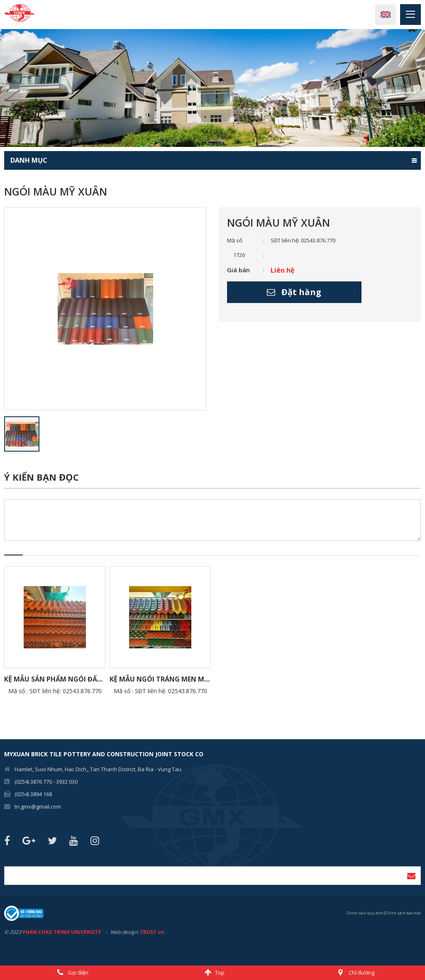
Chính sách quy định (365, 913)
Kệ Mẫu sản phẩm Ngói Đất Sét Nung (55, 679)
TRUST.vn (152, 932)
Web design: (125, 932)
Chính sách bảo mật (403, 913)
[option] (212, 88)
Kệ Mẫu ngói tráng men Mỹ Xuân (160, 679)
